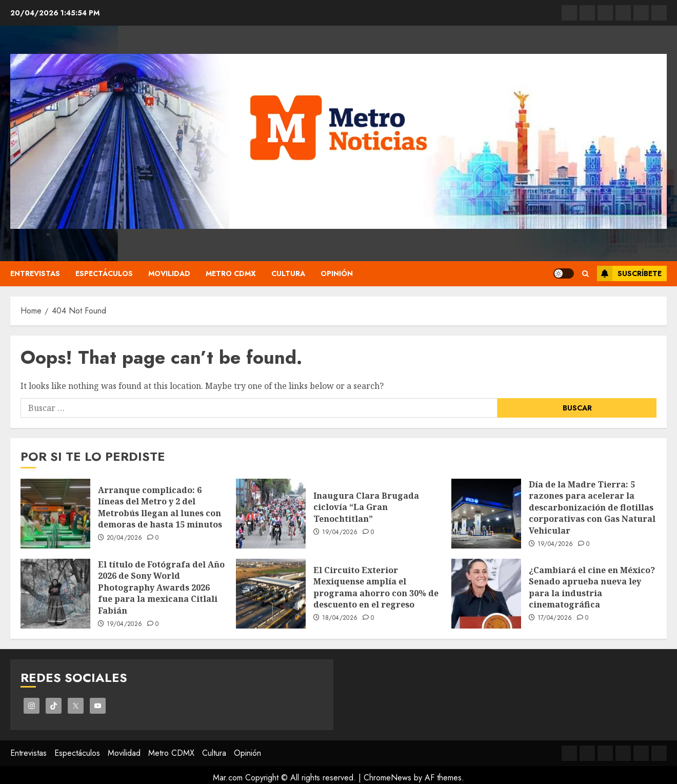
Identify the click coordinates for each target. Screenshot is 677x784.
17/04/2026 (555, 618)
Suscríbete (629, 273)
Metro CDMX (231, 273)
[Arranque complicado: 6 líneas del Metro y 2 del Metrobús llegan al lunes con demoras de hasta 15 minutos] (55, 514)
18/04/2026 (340, 618)
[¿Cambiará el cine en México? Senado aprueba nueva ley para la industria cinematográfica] (486, 594)
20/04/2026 (125, 538)
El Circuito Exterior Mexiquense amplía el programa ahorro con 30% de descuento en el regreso (376, 587)
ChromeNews (387, 778)
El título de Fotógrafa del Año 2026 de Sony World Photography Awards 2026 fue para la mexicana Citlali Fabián (161, 587)
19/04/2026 (340, 533)
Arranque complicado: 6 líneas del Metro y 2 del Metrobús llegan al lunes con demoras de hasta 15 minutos (160, 507)
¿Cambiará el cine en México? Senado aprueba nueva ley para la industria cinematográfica (592, 587)
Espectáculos (104, 273)
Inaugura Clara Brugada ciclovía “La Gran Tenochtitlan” (366, 507)
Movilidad (169, 273)
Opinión (337, 273)
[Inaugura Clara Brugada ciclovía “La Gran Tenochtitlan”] (271, 514)
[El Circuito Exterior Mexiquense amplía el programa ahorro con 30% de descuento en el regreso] (271, 594)
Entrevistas (35, 273)
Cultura (288, 273)
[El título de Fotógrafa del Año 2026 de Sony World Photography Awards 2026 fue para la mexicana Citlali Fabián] (55, 594)
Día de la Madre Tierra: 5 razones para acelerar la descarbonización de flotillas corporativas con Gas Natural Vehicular (592, 507)
